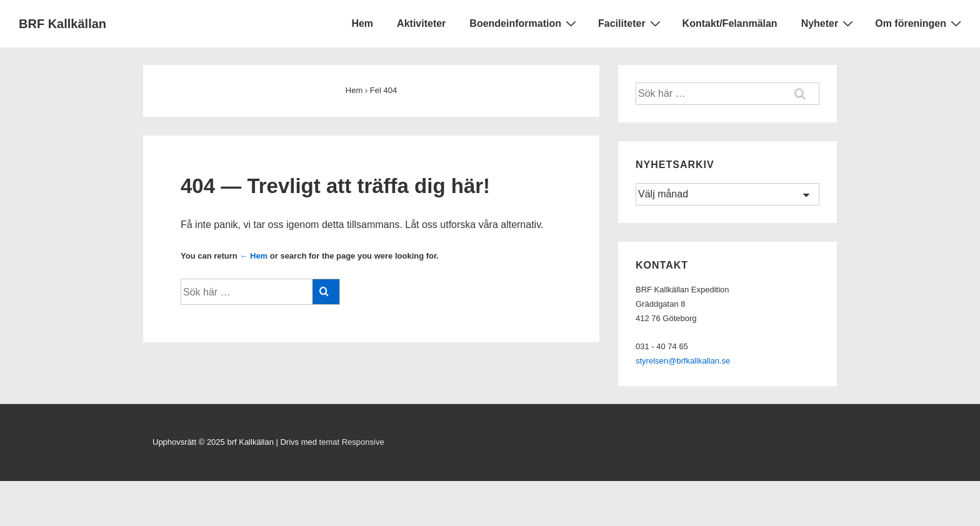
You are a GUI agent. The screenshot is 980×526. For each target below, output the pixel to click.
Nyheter (829, 23)
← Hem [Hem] (253, 256)
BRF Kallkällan (62, 24)
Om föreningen (920, 23)
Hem (362, 23)
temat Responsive (352, 442)
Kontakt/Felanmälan (730, 23)
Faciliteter (631, 23)
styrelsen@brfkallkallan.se (683, 361)
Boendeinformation (524, 23)
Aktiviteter (421, 23)
